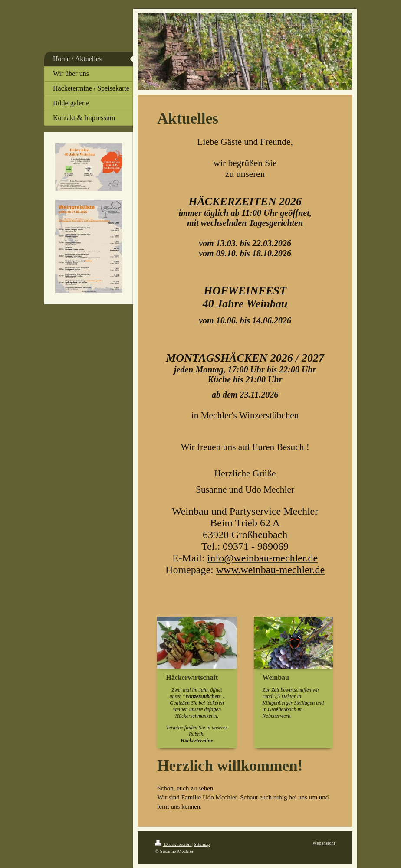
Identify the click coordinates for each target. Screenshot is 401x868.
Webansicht (324, 843)
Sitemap (202, 844)
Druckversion (173, 844)
